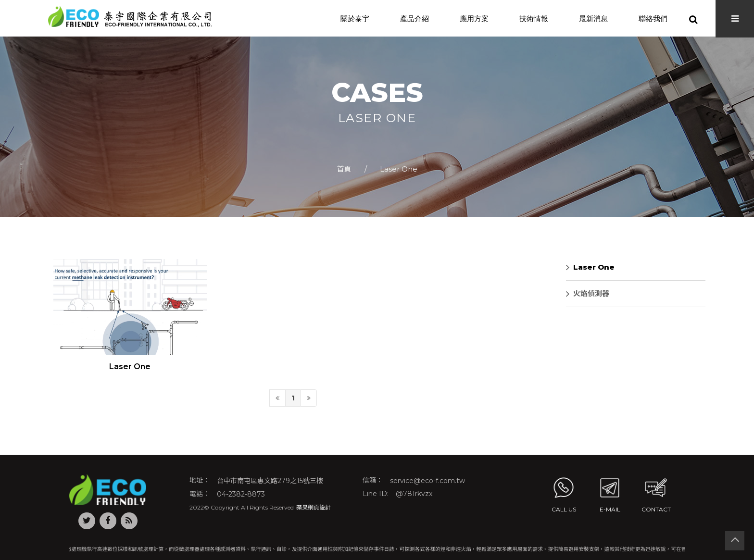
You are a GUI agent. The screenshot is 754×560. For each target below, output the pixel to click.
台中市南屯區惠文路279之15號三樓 (270, 480)
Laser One (399, 169)
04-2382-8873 (241, 494)
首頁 (344, 169)
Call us (564, 494)
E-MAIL (610, 494)
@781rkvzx (414, 494)
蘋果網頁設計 (314, 507)
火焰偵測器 (588, 294)
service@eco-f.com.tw (427, 480)
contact (656, 494)
